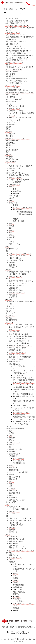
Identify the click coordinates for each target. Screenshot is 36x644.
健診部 (12, 198)
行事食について (15, 511)
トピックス (9, 104)
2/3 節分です (14, 332)
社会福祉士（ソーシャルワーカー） (18, 138)
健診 (7, 251)
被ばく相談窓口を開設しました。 (17, 90)
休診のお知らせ (11, 161)
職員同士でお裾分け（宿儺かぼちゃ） (19, 51)
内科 (11, 239)
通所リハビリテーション (18, 283)
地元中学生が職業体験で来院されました (19, 55)
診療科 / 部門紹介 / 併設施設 (15, 173)
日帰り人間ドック (15, 258)
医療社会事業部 (11, 101)
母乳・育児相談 (19, 458)
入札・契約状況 (11, 97)
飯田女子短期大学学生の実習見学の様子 (22, 303)
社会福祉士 (17, 596)
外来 (15, 189)
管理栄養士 (9, 136)
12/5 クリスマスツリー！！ (16, 46)
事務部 (12, 200)
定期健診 (12, 265)
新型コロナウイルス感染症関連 (20, 118)
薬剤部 (12, 223)
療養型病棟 (17, 191)
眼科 (11, 228)
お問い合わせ (10, 308)
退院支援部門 (14, 288)
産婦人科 (12, 235)
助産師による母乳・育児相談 (19, 175)
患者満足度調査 (15, 108)
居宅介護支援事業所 (16, 290)
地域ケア (9, 279)
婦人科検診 (13, 267)
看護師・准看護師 (12, 150)
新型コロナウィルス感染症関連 (20, 357)
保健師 (15, 573)
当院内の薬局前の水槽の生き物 (16, 78)
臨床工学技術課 (19, 221)
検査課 (15, 205)
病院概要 (9, 269)
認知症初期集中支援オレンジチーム (22, 281)
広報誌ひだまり (11, 124)
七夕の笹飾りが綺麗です (14, 83)
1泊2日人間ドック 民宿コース (20, 253)
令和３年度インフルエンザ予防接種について (22, 114)
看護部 (12, 187)
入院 (7, 164)
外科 (11, 233)
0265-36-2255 (20, 632)
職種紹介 (9, 127)
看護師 (15, 578)
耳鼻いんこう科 (15, 244)
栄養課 (15, 219)
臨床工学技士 (10, 143)
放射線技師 (9, 145)
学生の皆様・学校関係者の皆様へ (17, 21)
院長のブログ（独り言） (18, 106)
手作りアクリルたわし (13, 85)
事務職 (8, 129)
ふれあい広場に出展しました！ (16, 48)
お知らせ (9, 426)
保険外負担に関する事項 (18, 274)
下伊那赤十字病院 (12, 18)
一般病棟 (16, 193)
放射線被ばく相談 (19, 463)
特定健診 (12, 262)
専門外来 (12, 226)
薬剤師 (8, 147)
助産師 (8, 65)
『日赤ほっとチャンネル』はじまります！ (20, 67)
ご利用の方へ (10, 122)
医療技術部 (13, 203)
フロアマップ (10, 315)
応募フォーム (10, 306)
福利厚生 (9, 154)
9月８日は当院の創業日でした (16, 53)
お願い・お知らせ (12, 88)
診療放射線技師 (19, 585)
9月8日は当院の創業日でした (23, 394)
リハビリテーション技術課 (22, 207)
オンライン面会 (15, 120)
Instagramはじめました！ (14, 62)
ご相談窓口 (13, 456)
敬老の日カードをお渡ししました (17, 58)
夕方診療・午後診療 (16, 111)
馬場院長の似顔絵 (12, 72)
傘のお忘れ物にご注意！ (14, 69)
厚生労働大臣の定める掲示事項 (20, 272)
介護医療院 (17, 182)
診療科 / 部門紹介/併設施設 (15, 428)
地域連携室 (13, 295)
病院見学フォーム (12, 159)
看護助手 (9, 131)
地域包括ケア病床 (15, 168)
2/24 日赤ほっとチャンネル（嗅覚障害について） (23, 372)
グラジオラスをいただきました (16, 81)
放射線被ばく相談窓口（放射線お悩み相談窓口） (25, 214)
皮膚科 (12, 230)
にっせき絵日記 (15, 364)
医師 (7, 152)
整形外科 (12, 237)
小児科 (12, 242)
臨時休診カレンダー (12, 249)
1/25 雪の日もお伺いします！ (16, 35)
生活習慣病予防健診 (16, 260)
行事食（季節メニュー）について (21, 166)
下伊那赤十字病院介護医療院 (19, 180)
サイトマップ (10, 313)
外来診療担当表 (15, 184)
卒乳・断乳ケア (15, 196)
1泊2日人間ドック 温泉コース (20, 256)
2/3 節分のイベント (13, 32)
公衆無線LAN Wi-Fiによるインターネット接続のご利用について (19, 93)
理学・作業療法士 (12, 141)
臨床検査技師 (10, 134)
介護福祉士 (9, 76)
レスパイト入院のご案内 (14, 99)
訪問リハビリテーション (18, 285)
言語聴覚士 (9, 157)
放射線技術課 (18, 210)
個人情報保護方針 (15, 276)
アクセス (9, 311)
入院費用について (15, 170)
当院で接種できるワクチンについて (18, 42)
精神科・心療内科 (15, 177)
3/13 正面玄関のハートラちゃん (17, 25)
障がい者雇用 (10, 74)
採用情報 (9, 299)
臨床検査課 (13, 468)
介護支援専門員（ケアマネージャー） (19, 60)
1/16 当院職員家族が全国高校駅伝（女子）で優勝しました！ (22, 337)
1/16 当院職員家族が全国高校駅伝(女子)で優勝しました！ (20, 38)
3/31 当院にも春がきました (16, 23)
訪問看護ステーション (17, 292)
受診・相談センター (12, 44)
